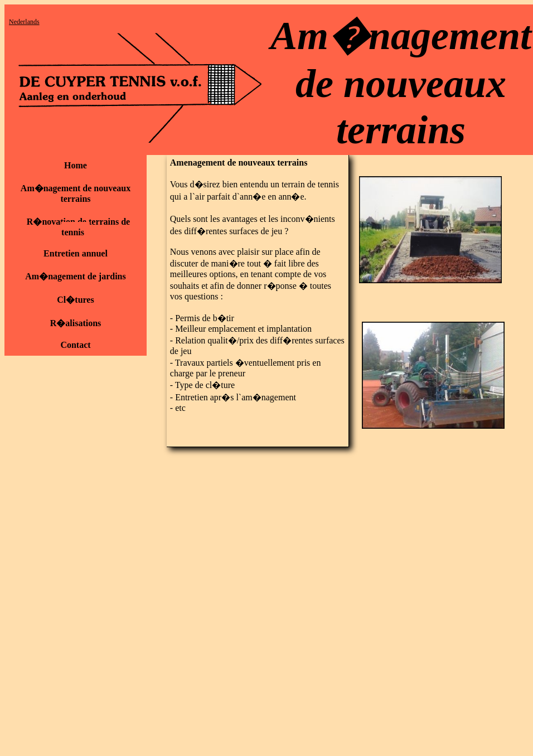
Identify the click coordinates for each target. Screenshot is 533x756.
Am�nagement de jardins (75, 276)
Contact (75, 345)
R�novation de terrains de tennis (78, 227)
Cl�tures (75, 300)
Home (76, 165)
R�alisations (76, 323)
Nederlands (24, 22)
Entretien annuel (76, 253)
